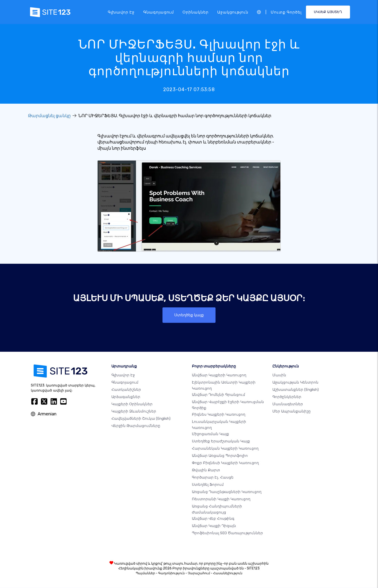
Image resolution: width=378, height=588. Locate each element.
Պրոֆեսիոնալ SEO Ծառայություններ (227, 533)
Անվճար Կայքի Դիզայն (214, 526)
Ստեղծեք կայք (189, 315)
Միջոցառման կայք (210, 434)
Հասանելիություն (228, 573)
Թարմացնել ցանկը (49, 116)
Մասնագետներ (288, 404)
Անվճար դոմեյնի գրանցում (219, 395)
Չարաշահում (199, 573)
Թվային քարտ (206, 470)
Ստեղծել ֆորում (208, 485)
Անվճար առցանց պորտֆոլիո (220, 456)
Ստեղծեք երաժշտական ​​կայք (221, 441)
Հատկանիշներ (126, 390)
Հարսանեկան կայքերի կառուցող (225, 449)
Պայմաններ (145, 573)
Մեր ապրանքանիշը (292, 412)
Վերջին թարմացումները (136, 426)
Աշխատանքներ (296, 390)
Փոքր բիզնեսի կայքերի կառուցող (225, 463)
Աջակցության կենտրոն (295, 383)
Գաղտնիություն (171, 573)
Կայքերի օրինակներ (132, 404)
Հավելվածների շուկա (141, 419)
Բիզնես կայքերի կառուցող (219, 414)
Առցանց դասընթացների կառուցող (227, 492)
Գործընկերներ (287, 397)
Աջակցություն (233, 12)
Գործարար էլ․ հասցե (213, 478)
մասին (279, 375)
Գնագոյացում (159, 12)
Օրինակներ (196, 12)
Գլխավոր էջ (121, 12)
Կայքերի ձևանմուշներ (134, 412)
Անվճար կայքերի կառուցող (219, 375)
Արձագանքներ (126, 397)
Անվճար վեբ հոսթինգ (213, 519)
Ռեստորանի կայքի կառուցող (221, 499)
